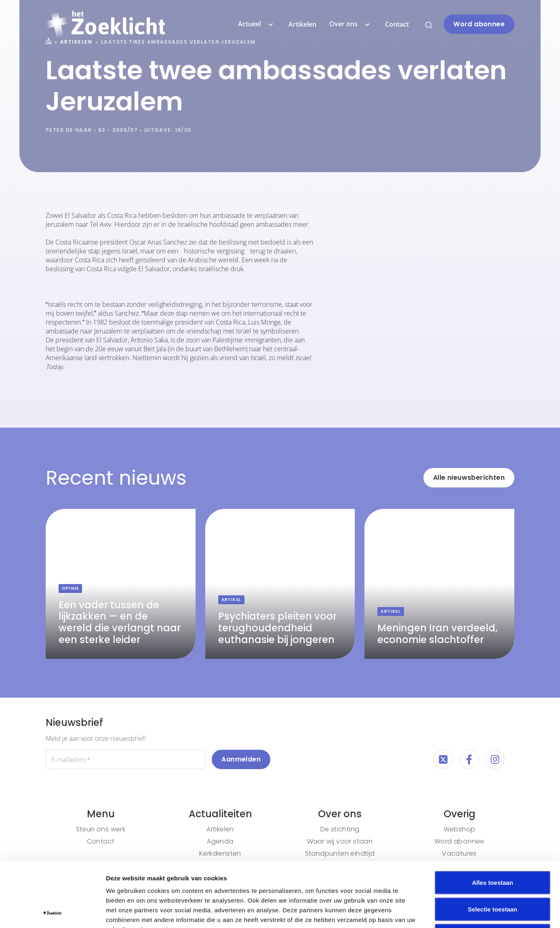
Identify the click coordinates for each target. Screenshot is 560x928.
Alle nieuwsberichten (469, 478)
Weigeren (492, 875)
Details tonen (437, 912)
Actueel (257, 24)
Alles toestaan (493, 822)
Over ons (351, 24)
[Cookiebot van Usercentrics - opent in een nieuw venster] (52, 912)
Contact (397, 24)
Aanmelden (241, 759)
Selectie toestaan (493, 849)
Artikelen (302, 24)
